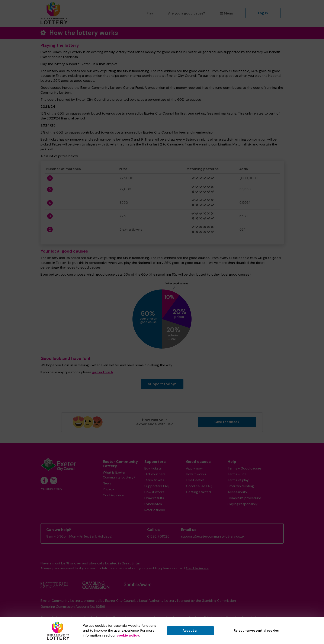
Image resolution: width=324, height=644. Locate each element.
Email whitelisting (241, 486)
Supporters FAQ (157, 486)
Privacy (108, 489)
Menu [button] (226, 13)
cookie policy (128, 635)
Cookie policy (113, 495)
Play (150, 13)
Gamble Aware (197, 568)
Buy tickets (153, 468)
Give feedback (227, 422)
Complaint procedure (244, 498)
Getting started (198, 492)
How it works (154, 492)
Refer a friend (155, 510)
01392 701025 (158, 536)
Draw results (154, 498)
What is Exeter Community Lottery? (119, 475)
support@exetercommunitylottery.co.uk (213, 536)
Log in (263, 13)
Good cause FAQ (199, 486)
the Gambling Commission (216, 601)
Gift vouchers (155, 474)
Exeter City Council (120, 601)
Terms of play (238, 480)
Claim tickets (154, 480)
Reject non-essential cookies (256, 631)
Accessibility (237, 492)
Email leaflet (195, 480)
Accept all (190, 631)
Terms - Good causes (245, 468)
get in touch (103, 372)
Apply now (194, 468)
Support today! (162, 384)
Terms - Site (237, 474)
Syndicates (153, 504)
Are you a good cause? (187, 13)
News (107, 483)
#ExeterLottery (52, 489)
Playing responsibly (243, 504)
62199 (100, 607)
